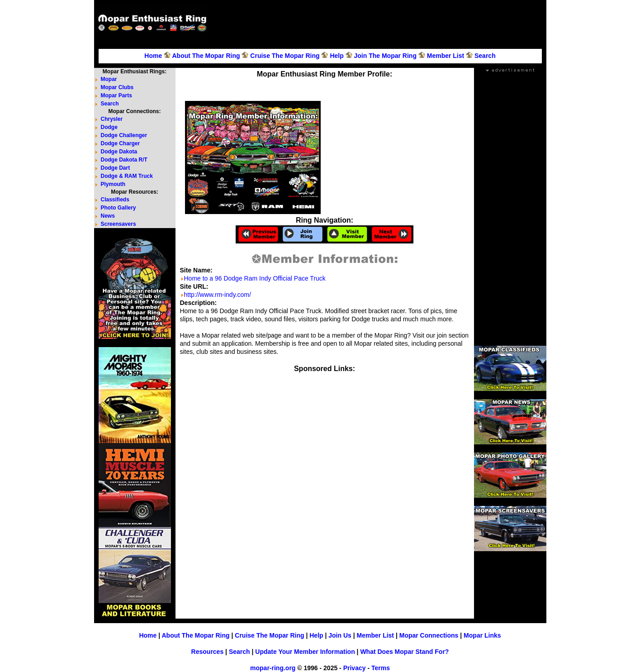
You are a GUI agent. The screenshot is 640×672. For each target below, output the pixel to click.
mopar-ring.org (273, 668)
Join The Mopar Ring (385, 56)
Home (153, 56)
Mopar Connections (429, 635)
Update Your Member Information (305, 652)
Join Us (340, 635)
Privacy (355, 668)
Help (337, 56)
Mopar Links (482, 635)
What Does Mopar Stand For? (404, 652)
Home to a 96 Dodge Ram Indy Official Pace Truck (255, 278)
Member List (446, 56)
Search (485, 56)
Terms (381, 668)
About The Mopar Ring (206, 56)
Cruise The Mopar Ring (285, 56)
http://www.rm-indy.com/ (218, 295)
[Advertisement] (379, 23)
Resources (208, 652)
